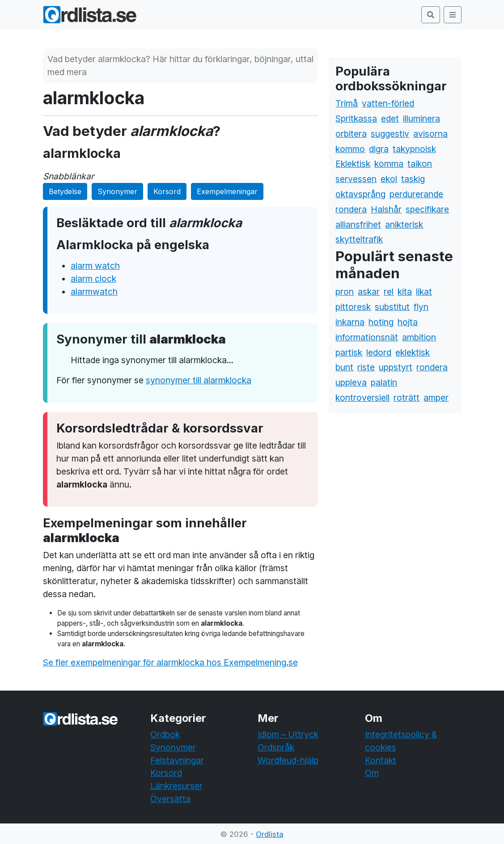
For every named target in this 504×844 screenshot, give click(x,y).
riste (366, 367)
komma (389, 164)
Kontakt (381, 760)
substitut (392, 307)
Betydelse (65, 191)
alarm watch (95, 266)
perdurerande (416, 194)
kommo (350, 149)
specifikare (427, 209)
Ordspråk (276, 747)
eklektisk (413, 352)
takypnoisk (414, 149)
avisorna (430, 134)
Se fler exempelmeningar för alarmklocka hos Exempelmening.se (170, 662)
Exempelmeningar (227, 191)
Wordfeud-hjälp (288, 760)
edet (390, 119)
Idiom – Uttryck (288, 734)
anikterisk (404, 225)
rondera (351, 209)
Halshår (386, 209)
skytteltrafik (359, 239)
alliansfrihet (358, 225)
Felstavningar (177, 760)
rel (389, 292)
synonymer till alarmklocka (199, 380)
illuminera (421, 119)
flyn (421, 307)
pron (345, 292)
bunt (344, 367)
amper (436, 398)
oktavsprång (360, 194)
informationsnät (367, 337)
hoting (381, 322)
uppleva (351, 382)
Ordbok (165, 734)
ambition (419, 337)
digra (379, 149)
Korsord (167, 191)
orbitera (351, 134)
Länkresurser (176, 786)
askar (369, 292)
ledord (379, 352)
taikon (420, 164)
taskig (413, 179)
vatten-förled (388, 103)
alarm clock (93, 279)
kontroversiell (362, 398)
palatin (384, 382)
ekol (389, 179)
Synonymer (117, 191)
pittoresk (353, 307)
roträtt (407, 398)
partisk (349, 352)
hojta (408, 322)
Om (372, 773)
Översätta (170, 799)
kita (405, 292)
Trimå (347, 103)
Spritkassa (356, 119)
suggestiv (390, 134)
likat (424, 292)
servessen (356, 179)
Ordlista (270, 834)
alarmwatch (94, 292)
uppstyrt (396, 367)
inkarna (350, 322)
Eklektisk (353, 164)
